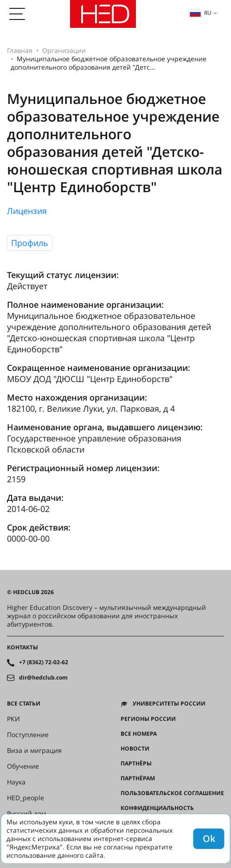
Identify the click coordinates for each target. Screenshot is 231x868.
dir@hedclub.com (43, 678)
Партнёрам (138, 778)
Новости (135, 749)
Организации (64, 50)
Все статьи (24, 704)
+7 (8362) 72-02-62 (44, 662)
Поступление (28, 735)
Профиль (30, 243)
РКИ (13, 719)
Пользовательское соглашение (172, 793)
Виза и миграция (34, 751)
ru (200, 13)
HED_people (26, 798)
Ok (209, 839)
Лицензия (27, 211)
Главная (20, 50)
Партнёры (136, 764)
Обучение (23, 766)
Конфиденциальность (157, 808)
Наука (16, 782)
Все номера (139, 734)
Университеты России (169, 704)
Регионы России (148, 719)
